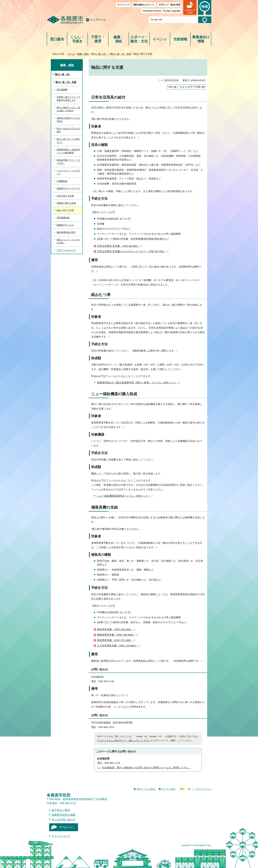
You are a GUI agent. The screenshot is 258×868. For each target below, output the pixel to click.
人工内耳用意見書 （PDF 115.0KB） (119, 646)
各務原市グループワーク (68, 188)
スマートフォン (203, 789)
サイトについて (61, 836)
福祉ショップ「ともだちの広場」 (68, 241)
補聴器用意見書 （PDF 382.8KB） (117, 635)
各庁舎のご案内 (61, 810)
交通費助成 (62, 181)
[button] (190, 7)
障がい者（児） (100, 54)
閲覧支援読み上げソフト (144, 5)
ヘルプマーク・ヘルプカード (68, 172)
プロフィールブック (66, 250)
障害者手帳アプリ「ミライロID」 (68, 162)
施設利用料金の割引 (66, 232)
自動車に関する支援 (66, 203)
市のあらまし (67, 827)
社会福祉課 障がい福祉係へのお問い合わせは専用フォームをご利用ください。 (146, 768)
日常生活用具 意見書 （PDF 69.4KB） (120, 246)
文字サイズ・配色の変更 (170, 5)
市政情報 (180, 39)
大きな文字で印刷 (190, 87)
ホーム (71, 54)
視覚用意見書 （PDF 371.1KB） (116, 640)
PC (189, 789)
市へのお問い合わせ (64, 820)
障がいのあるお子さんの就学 (68, 130)
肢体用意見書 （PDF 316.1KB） (116, 629)
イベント (160, 39)
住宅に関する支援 (65, 196)
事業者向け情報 (201, 39)
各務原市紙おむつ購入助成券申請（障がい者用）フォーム (138, 382)
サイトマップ (123, 5)
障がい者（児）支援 (121, 54)
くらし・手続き (77, 39)
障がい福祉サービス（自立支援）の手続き (68, 109)
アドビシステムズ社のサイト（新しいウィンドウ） (124, 741)
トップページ (98, 20)
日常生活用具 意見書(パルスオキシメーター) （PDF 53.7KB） (133, 251)
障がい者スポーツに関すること (68, 141)
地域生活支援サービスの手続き (68, 120)
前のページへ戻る (146, 789)
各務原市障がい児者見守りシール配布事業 (68, 151)
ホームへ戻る (169, 789)
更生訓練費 (62, 90)
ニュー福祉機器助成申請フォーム (125, 496)
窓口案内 (57, 39)
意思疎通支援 (63, 218)
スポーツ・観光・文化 (139, 39)
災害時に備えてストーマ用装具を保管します (68, 99)
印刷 (170, 87)
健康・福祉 (119, 39)
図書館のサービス (65, 225)
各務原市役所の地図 (64, 815)
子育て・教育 (98, 39)
